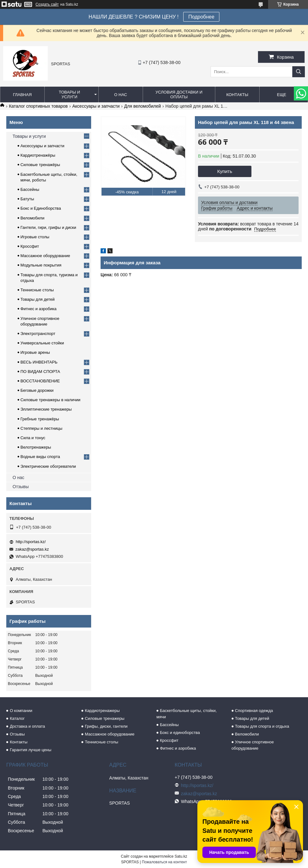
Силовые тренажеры (105, 718)
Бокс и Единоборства (41, 208)
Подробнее (201, 17)
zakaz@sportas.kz (32, 549)
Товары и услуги (69, 94)
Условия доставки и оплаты (179, 94)
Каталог (17, 718)
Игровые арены (35, 352)
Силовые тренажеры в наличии (50, 400)
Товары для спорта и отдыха (262, 726)
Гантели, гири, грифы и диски (48, 227)
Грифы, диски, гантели (106, 726)
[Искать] (299, 72)
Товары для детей (38, 299)
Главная (22, 95)
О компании (21, 711)
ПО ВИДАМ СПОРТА (40, 372)
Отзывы (21, 487)
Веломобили (32, 218)
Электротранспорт (38, 334)
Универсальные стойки (42, 343)
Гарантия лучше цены (30, 750)
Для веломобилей (143, 106)
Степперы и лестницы (41, 428)
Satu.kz (181, 856)
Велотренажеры (36, 447)
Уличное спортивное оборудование (253, 745)
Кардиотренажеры (102, 711)
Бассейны (30, 189)
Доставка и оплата (27, 726)
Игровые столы (35, 237)
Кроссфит (30, 246)
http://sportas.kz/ (31, 542)
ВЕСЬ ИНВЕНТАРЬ (39, 362)
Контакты (237, 95)
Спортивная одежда (254, 711)
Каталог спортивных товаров (38, 106)
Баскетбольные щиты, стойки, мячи (187, 714)
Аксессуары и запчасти (96, 106)
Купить (225, 171)
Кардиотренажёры (38, 155)
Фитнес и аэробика (38, 309)
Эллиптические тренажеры (46, 409)
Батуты (27, 199)
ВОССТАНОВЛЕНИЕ (40, 381)
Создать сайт (47, 4)
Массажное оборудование (45, 256)
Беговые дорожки (37, 390)
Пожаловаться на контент (164, 862)
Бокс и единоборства (180, 733)
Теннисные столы (37, 290)
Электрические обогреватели (48, 466)
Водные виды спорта (40, 457)
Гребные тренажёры (40, 419)
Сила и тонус (33, 438)
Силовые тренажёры (40, 165)
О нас (121, 95)
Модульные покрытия (41, 265)
